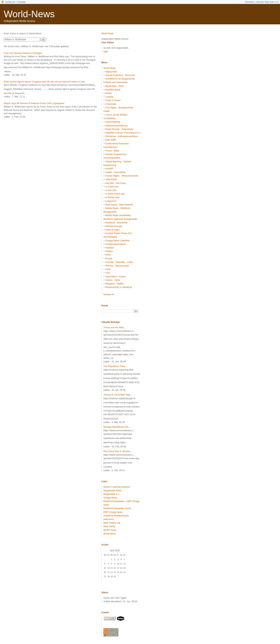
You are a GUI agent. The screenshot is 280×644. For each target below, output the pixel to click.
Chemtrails (111, 104)
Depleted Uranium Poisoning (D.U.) (123, 133)
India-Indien (111, 179)
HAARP (109, 169)
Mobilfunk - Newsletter (116, 223)
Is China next (112, 187)
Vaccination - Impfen (116, 277)
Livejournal (111, 201)
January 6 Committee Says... (118, 395)
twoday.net (10, 2)
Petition (109, 251)
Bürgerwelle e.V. (112, 494)
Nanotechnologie (114, 226)
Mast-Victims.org (112, 523)
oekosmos (109, 519)
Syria (108, 269)
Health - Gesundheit (115, 172)
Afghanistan (111, 72)
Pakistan (110, 248)
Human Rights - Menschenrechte (122, 176)
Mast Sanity (109, 526)
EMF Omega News (113, 512)
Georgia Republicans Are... (117, 427)
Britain (108, 93)
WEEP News (110, 530)
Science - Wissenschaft (117, 266)
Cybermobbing (113, 122)
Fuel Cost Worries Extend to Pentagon (23, 53)
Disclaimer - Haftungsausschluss (122, 136)
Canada (109, 97)
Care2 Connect (113, 100)
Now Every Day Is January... (118, 451)
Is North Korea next (115, 194)
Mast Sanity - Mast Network (119, 205)
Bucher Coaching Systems (117, 487)
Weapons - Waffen (115, 284)
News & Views (112, 230)
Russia (109, 259)
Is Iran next (111, 190)
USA (108, 273)
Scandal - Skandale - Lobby (119, 262)
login (106, 51)
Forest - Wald (112, 151)
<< (277, 2)
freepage (21, 2)
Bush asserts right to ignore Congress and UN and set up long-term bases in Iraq (44, 82)
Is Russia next (112, 197)
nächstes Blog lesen (265, 2)
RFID (108, 255)
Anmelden (250, 2)
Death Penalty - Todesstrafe (119, 129)
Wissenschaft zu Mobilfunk (119, 287)
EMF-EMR (111, 140)
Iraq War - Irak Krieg (115, 183)
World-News (29, 14)
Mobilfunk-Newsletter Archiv (117, 508)
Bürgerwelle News (113, 491)
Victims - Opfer (113, 280)
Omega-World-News (115, 244)
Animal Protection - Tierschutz (120, 75)
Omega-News (110, 498)
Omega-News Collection (117, 241)
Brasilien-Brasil (113, 90)
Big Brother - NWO (115, 86)
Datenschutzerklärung (116, 126)
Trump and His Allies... (115, 328)
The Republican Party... (115, 366)
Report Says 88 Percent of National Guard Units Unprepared (34, 103)
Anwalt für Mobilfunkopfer (116, 516)
